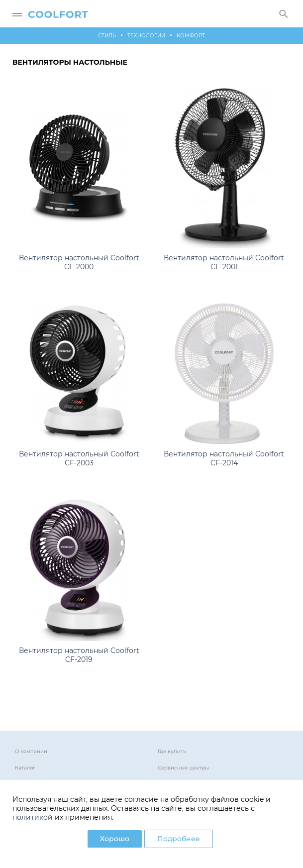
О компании (31, 751)
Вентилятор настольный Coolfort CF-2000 (79, 262)
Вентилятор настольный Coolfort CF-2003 (79, 458)
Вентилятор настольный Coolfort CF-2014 (224, 458)
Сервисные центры (183, 768)
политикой (33, 817)
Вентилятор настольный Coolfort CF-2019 (79, 655)
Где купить (172, 751)
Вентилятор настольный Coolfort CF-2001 (224, 262)
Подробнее (179, 839)
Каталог (25, 768)
